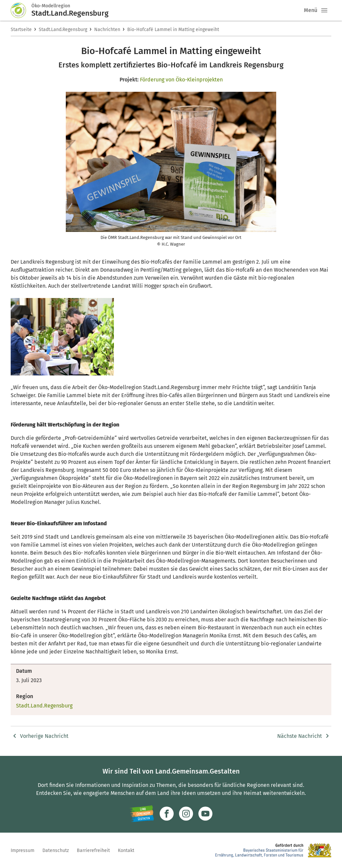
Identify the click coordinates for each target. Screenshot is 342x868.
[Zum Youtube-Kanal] (205, 814)
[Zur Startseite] (21, 10)
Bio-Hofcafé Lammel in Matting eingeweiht (173, 30)
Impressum (23, 850)
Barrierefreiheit (93, 850)
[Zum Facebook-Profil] (167, 814)
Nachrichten (107, 30)
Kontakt (126, 850)
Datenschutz (56, 850)
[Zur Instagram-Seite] (186, 814)
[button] (324, 10)
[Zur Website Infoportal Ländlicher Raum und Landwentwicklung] (142, 814)
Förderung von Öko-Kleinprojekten (181, 80)
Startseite (21, 30)
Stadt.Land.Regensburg (63, 30)
